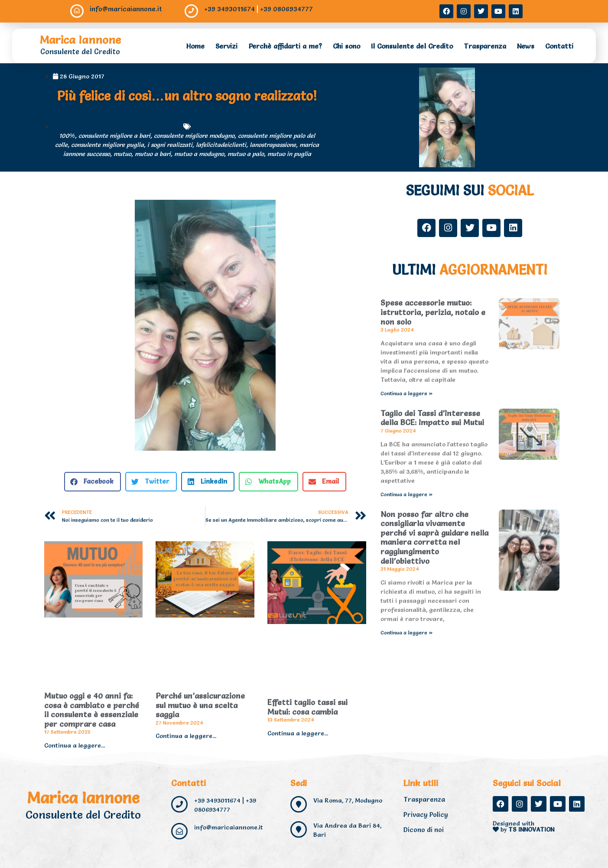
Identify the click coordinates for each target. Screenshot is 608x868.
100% (67, 136)
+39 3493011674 (230, 9)
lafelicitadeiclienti (221, 145)
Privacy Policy (426, 814)
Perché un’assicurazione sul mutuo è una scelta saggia (200, 705)
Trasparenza (485, 46)
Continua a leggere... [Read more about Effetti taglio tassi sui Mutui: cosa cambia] (298, 733)
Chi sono (346, 46)
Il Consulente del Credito (412, 46)
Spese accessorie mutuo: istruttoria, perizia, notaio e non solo (433, 312)
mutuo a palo (246, 154)
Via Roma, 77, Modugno (348, 800)
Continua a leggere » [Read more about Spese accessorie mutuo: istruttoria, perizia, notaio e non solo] (407, 393)
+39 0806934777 (287, 9)
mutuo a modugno (199, 154)
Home (195, 46)
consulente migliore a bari (114, 136)
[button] (93, 482)
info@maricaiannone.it (126, 9)
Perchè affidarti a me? (285, 46)
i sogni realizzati (170, 145)
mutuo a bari (153, 154)
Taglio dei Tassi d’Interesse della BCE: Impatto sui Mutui (432, 418)
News (526, 46)
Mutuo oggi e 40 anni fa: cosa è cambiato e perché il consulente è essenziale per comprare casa (92, 710)
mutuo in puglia (289, 154)
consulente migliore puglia (107, 145)
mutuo (122, 154)
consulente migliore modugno (194, 136)
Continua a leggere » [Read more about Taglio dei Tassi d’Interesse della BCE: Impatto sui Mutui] (407, 494)
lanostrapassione (273, 145)
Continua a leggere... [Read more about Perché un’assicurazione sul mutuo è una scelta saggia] (186, 736)
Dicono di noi (424, 830)
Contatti (559, 46)
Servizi (226, 46)
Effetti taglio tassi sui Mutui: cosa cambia (307, 707)
